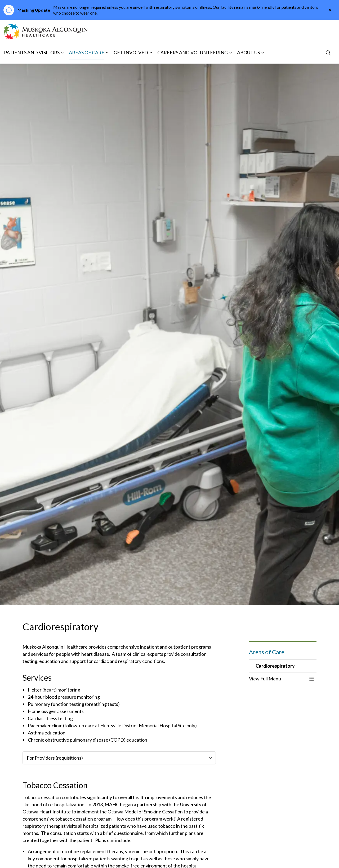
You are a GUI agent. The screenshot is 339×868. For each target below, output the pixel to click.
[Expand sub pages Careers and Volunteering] (230, 53)
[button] (277, 679)
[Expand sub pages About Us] (262, 53)
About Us (248, 52)
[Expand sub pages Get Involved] (151, 53)
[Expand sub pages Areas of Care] (107, 53)
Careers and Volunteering (193, 52)
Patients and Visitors (32, 52)
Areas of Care (87, 52)
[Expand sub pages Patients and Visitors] (62, 53)
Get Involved (131, 52)
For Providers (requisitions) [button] (55, 758)
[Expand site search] (328, 53)
